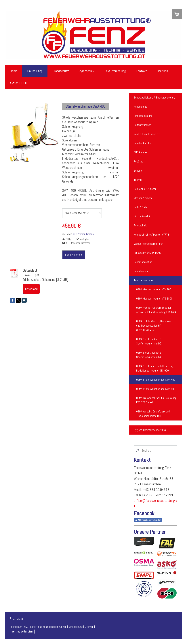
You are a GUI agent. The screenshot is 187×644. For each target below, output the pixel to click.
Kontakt (141, 71)
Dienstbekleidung (143, 116)
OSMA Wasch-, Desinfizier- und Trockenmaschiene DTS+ (153, 414)
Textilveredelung (115, 71)
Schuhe (138, 171)
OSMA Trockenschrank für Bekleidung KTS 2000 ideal (156, 400)
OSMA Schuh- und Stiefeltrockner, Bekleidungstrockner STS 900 (154, 368)
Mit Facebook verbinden (148, 520)
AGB (26, 627)
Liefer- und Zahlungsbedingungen (48, 627)
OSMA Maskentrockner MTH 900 (154, 289)
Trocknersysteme (143, 280)
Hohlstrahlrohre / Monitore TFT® (152, 235)
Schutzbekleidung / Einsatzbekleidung (155, 97)
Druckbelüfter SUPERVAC (147, 253)
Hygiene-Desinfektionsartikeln (150, 430)
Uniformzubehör (142, 125)
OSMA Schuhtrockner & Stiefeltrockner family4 (149, 355)
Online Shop (35, 71)
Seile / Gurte (141, 207)
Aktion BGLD (18, 83)
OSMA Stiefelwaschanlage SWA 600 (156, 389)
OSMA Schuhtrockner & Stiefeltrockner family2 (149, 341)
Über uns (162, 71)
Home (14, 71)
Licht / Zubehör (142, 216)
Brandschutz (61, 71)
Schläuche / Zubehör (145, 189)
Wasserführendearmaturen (149, 244)
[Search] (155, 450)
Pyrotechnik (87, 71)
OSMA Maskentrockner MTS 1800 (154, 299)
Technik (138, 180)
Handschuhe (140, 107)
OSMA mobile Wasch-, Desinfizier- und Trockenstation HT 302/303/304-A (154, 326)
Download (31, 289)
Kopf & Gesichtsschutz (147, 134)
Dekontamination (143, 262)
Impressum (16, 627)
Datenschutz (76, 627)
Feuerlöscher (141, 271)
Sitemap (89, 627)
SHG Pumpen (141, 152)
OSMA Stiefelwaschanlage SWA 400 (156, 380)
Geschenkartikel (143, 143)
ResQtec (139, 161)
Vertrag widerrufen (22, 631)
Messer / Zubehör (144, 198)
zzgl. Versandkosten (83, 234)
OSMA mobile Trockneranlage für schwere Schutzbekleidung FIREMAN (156, 310)
